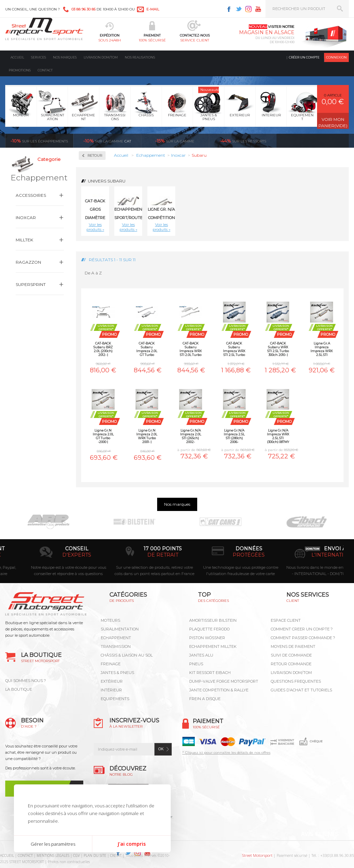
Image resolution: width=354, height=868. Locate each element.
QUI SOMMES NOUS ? (26, 681)
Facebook (229, 9)
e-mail (153, 9)
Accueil (17, 57)
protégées (309, 555)
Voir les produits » (95, 227)
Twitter (239, 9)
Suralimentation (120, 629)
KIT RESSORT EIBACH (210, 673)
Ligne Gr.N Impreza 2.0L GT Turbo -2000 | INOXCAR (103, 436)
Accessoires (31, 195)
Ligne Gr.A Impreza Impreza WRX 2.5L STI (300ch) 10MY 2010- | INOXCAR (322, 349)
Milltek (24, 240)
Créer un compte (304, 57)
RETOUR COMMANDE (291, 664)
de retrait (224, 555)
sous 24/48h (110, 40)
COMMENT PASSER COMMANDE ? (303, 638)
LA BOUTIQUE (19, 689)
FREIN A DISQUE (205, 699)
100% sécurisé (152, 40)
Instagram (248, 9)
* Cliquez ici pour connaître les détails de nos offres (226, 753)
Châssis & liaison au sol (127, 655)
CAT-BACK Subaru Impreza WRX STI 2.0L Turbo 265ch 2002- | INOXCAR (191, 349)
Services (39, 57)
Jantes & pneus (117, 673)
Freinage (111, 664)
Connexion (336, 57)
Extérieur (112, 681)
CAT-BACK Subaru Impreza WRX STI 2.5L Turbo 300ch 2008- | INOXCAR (234, 349)
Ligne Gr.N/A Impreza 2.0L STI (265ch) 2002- (191, 436)
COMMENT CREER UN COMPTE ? (302, 629)
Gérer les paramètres (53, 844)
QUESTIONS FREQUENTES (296, 681)
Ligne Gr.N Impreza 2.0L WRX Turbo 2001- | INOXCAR (147, 436)
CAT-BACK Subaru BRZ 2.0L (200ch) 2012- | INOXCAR (103, 349)
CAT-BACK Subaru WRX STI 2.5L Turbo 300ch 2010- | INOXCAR (278, 349)
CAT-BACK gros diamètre (95, 209)
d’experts (137, 555)
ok (161, 749)
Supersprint (31, 284)
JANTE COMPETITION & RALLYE (219, 690)
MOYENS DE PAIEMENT (293, 646)
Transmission (116, 646)
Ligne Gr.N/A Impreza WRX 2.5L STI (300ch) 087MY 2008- (278, 436)
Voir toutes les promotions (319, 141)
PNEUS (196, 664)
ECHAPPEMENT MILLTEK (213, 646)
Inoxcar (26, 218)
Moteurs (110, 620)
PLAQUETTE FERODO (209, 629)
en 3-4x (51, 555)
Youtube (258, 9)
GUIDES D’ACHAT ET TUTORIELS (301, 690)
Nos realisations (140, 57)
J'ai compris (132, 844)
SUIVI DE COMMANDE (291, 655)
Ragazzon (28, 262)
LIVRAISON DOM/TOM (291, 673)
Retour (95, 156)
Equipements (115, 699)
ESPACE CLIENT (286, 620)
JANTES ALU (201, 655)
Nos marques (65, 57)
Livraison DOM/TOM (101, 57)
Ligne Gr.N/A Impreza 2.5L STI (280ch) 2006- (234, 436)
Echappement (116, 638)
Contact (45, 70)
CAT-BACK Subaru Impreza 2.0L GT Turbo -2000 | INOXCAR (147, 349)
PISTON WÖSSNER (207, 638)
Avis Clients (320, 834)
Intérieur (111, 690)
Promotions (20, 70)
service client (195, 40)
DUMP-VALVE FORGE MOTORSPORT (224, 681)
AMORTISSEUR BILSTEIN (213, 620)
